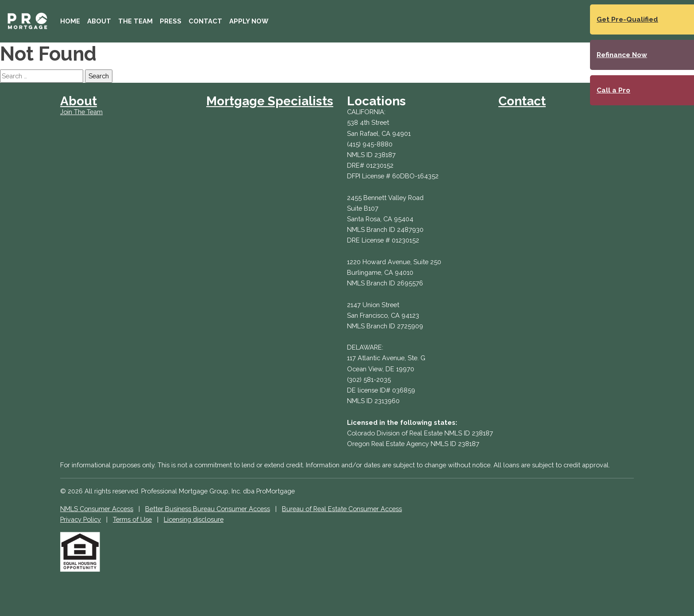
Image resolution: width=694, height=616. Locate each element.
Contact (205, 21)
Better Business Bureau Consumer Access (208, 509)
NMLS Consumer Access (97, 509)
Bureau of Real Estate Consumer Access (342, 509)
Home (70, 21)
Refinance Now (622, 55)
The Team (135, 21)
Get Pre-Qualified (627, 19)
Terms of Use (132, 519)
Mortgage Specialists (270, 101)
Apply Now (249, 21)
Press (171, 21)
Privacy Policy (81, 519)
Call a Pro (613, 90)
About (99, 21)
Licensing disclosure (194, 519)
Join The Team (81, 112)
